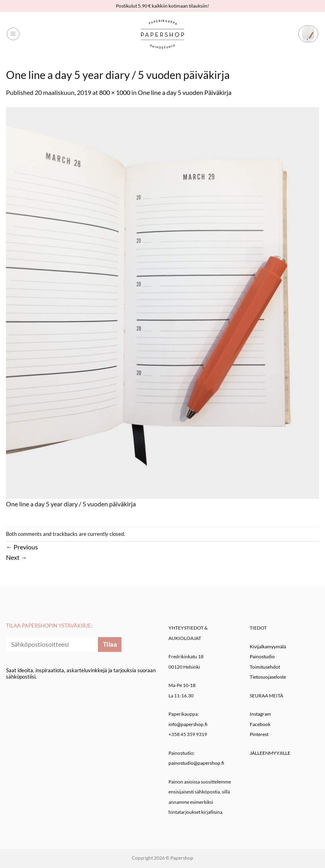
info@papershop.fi (188, 724)
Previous (22, 547)
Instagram (260, 714)
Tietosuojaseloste (268, 677)
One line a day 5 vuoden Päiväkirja (185, 92)
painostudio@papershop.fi (196, 763)
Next (17, 557)
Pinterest (259, 734)
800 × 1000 (115, 92)
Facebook (260, 724)
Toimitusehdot (265, 667)
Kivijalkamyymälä (268, 647)
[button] (13, 34)
